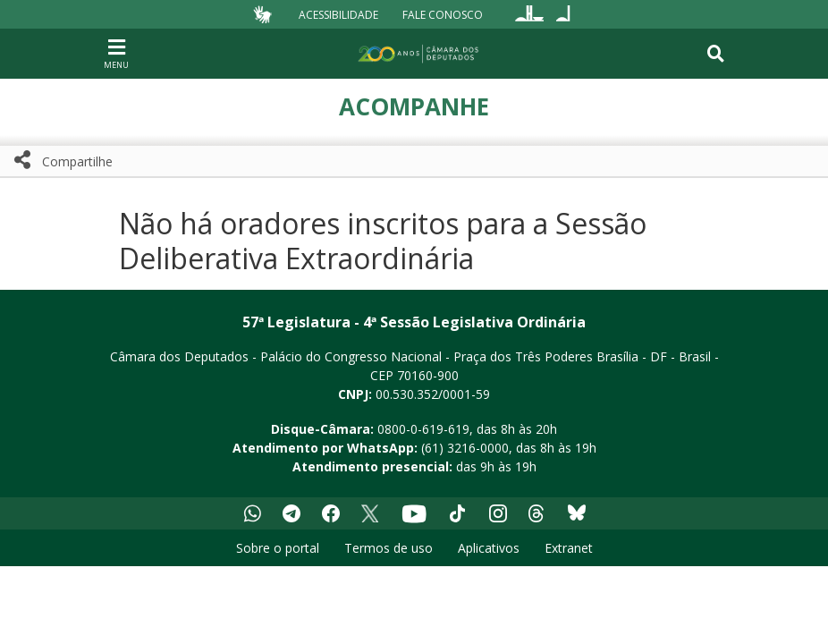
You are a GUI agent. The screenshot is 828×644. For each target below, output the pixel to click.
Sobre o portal (278, 548)
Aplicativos (489, 548)
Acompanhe (414, 106)
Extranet (569, 548)
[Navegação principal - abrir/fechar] (116, 53)
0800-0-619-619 (423, 429)
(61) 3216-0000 (465, 448)
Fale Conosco (443, 14)
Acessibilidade (338, 14)
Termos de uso (389, 548)
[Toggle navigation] (716, 54)
